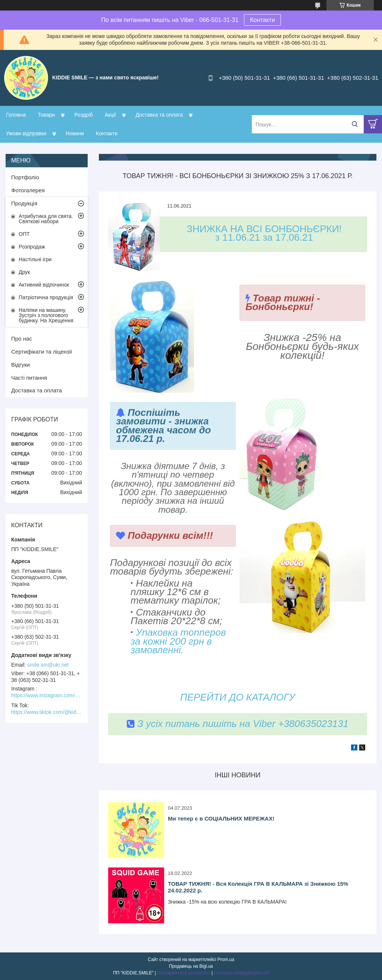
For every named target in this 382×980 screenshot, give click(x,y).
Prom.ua (226, 960)
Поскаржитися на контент (184, 973)
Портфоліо (25, 177)
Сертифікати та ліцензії (42, 352)
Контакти (262, 20)
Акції (110, 115)
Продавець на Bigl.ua (191, 966)
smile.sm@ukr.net (48, 665)
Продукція (24, 203)
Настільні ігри (35, 259)
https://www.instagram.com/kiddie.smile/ (47, 695)
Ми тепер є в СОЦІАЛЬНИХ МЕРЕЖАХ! (221, 818)
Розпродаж (32, 247)
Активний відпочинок (44, 285)
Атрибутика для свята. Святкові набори (46, 219)
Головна (16, 115)
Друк (24, 272)
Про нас (22, 339)
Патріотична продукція (46, 297)
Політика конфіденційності (241, 973)
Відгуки (21, 365)
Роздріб (84, 115)
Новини (75, 133)
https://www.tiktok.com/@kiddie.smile (47, 712)
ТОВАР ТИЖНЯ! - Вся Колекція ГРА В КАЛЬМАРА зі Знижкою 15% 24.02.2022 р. (258, 887)
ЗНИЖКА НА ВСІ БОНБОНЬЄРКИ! (264, 229)
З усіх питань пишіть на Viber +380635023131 (238, 724)
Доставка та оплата (159, 115)
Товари (46, 115)
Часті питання (29, 378)
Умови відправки (26, 133)
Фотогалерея (28, 190)
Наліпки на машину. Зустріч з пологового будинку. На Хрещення (46, 315)
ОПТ (24, 234)
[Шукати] (355, 124)
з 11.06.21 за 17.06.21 (264, 237)
